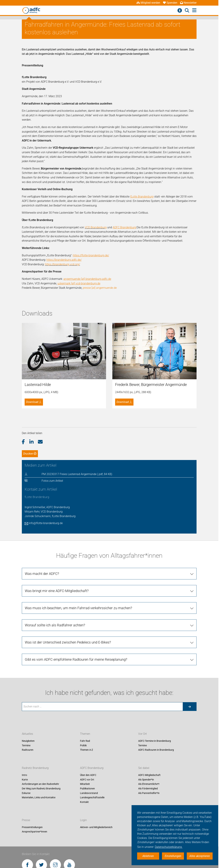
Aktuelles (27, 678)
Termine (26, 689)
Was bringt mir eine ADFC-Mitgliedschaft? (57, 534)
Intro (24, 719)
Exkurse (26, 737)
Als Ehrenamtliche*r (149, 728)
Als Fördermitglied (148, 732)
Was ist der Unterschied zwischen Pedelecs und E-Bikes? (68, 586)
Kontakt (84, 746)
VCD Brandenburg (96, 227)
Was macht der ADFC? (42, 517)
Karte (25, 723)
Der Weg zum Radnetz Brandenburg (41, 732)
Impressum (28, 832)
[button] (26, 386)
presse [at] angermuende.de (100, 288)
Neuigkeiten (28, 685)
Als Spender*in (146, 723)
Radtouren (28, 694)
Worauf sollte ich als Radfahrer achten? (55, 569)
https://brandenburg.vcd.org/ (62, 264)
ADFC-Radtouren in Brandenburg (156, 694)
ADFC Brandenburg (92, 712)
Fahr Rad (85, 685)
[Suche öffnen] (187, 11)
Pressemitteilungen (32, 771)
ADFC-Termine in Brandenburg (155, 685)
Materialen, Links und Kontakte (39, 741)
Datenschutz (44, 832)
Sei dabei (144, 712)
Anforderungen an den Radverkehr (40, 728)
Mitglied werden (148, 3)
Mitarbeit (85, 728)
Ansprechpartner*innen (35, 775)
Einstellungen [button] (173, 856)
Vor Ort (142, 678)
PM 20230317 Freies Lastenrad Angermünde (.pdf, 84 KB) (77, 418)
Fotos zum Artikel (52, 424)
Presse (26, 764)
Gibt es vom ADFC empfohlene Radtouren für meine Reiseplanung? (76, 603)
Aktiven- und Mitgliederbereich (96, 771)
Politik (83, 689)
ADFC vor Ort (87, 723)
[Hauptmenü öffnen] (194, 10)
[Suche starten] (190, 650)
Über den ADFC (88, 719)
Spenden (170, 3)
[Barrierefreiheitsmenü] (180, 11)
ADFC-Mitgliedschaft (149, 719)
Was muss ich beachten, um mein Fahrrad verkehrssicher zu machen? (78, 552)
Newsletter (188, 3)
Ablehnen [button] (148, 856)
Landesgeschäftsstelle (92, 741)
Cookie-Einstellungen (65, 832)
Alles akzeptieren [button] (200, 856)
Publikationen (87, 732)
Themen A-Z (86, 694)
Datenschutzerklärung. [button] (169, 847)
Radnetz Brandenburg (35, 712)
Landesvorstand (89, 737)
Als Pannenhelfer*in (149, 737)
